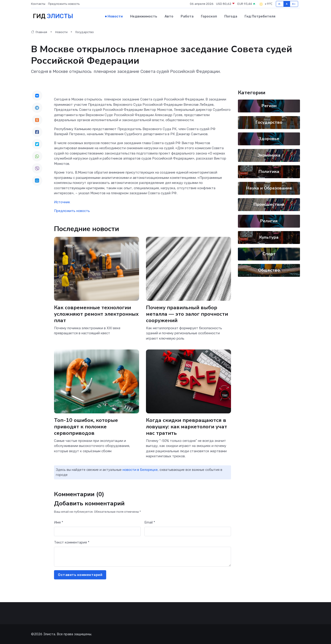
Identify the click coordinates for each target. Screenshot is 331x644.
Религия (269, 221)
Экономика (269, 155)
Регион (269, 106)
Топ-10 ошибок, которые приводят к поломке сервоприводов (86, 426)
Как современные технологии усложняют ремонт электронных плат (96, 314)
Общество (269, 270)
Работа (187, 16)
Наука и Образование (269, 188)
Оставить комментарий (80, 575)
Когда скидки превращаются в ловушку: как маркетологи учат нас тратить (187, 426)
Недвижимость (144, 16)
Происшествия (269, 204)
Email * (150, 522)
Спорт (269, 254)
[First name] (97, 531)
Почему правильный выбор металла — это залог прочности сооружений (187, 314)
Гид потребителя (260, 16)
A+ (294, 4)
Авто (169, 16)
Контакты (38, 4)
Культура (269, 237)
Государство (85, 32)
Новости (115, 16)
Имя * (59, 522)
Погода (231, 16)
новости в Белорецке (140, 470)
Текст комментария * (72, 542)
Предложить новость (64, 4)
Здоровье (269, 139)
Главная (39, 32)
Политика (269, 172)
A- (280, 4)
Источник (62, 202)
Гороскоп (209, 16)
